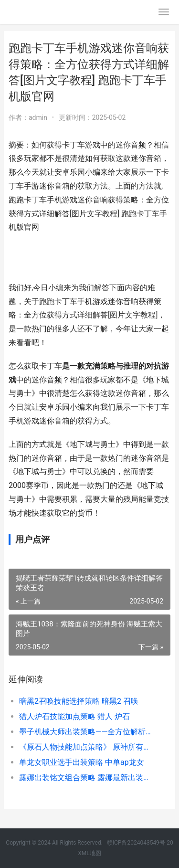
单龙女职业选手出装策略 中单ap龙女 (82, 762)
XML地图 (89, 853)
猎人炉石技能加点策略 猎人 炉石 (74, 716)
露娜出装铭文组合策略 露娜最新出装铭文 (87, 778)
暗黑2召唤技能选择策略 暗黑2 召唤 (79, 701)
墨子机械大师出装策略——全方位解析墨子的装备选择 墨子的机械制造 (87, 732)
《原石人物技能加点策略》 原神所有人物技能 (87, 747)
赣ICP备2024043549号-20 (140, 843)
